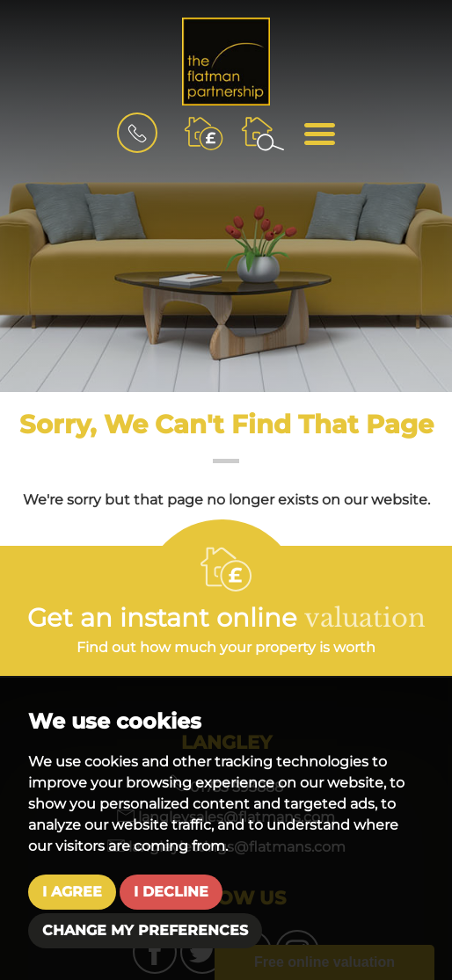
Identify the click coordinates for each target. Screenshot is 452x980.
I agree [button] (72, 892)
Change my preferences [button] (145, 930)
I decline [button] (171, 892)
